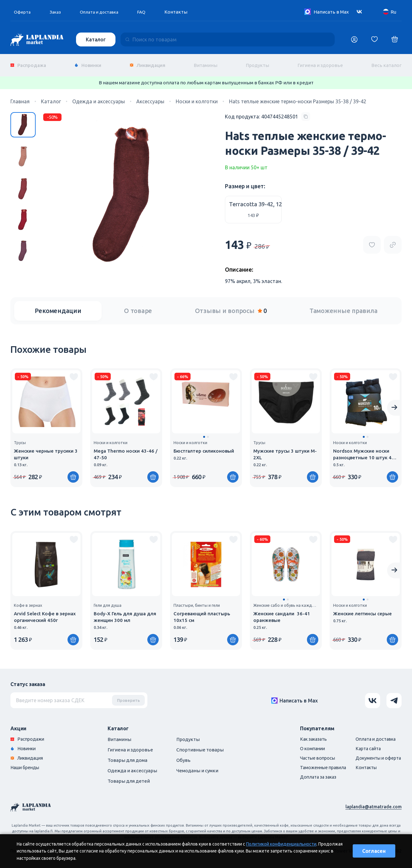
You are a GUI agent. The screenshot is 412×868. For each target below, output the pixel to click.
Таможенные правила (344, 306)
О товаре (138, 306)
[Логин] (354, 39)
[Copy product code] (268, 112)
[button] (204, 432)
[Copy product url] (393, 240)
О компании (305, 745)
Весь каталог (386, 63)
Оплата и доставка (103, 12)
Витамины (206, 63)
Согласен (374, 851)
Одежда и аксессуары (132, 766)
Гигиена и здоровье (320, 63)
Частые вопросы (311, 754)
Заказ (57, 12)
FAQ (148, 12)
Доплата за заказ (311, 774)
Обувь (183, 756)
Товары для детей (129, 777)
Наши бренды (26, 764)
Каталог (96, 39)
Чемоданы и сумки (197, 766)
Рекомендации (58, 306)
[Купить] (233, 473)
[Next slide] (394, 403)
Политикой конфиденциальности (281, 844)
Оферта (23, 12)
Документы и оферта (376, 754)
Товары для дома (127, 756)
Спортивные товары (200, 745)
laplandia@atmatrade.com (373, 802)
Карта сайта (365, 745)
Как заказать (307, 735)
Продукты (257, 63)
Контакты (183, 12)
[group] (46, 423)
